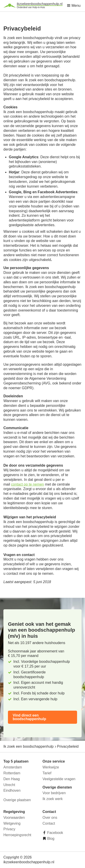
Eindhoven (12, 790)
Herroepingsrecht (17, 835)
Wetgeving (12, 823)
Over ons (50, 818)
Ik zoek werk (53, 799)
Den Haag (12, 779)
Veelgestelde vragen (59, 779)
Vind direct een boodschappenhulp (29, 717)
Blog (50, 839)
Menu (74, 6)
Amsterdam (13, 767)
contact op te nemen (28, 484)
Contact (49, 823)
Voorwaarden (14, 818)
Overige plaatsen (17, 800)
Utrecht (9, 785)
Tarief (47, 773)
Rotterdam (12, 773)
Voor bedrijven (54, 793)
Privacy (9, 829)
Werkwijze (51, 767)
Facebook (55, 833)
